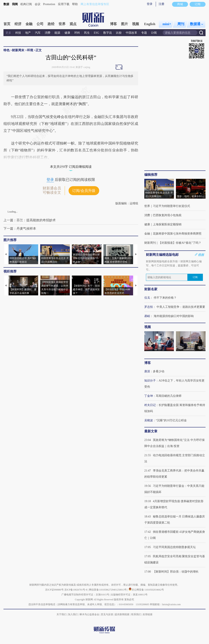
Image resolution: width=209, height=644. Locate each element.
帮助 (75, 4)
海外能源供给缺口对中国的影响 (174, 316)
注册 (161, 4)
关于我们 (61, 614)
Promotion (49, 4)
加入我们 (73, 614)
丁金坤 (149, 396)
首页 (7, 24)
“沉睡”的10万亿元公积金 (171, 420)
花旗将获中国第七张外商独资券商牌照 (177, 234)
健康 (67, 33)
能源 (58, 33)
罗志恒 (149, 307)
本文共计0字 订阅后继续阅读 (71, 167)
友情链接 (148, 614)
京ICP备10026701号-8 (76, 590)
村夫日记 (150, 405)
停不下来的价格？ (165, 298)
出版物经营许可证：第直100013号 (129, 595)
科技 (18, 33)
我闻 (15, 4)
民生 (87, 33)
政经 (51, 24)
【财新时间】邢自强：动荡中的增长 (176, 572)
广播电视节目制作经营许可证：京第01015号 (85, 595)
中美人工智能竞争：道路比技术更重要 (181, 307)
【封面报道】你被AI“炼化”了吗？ (180, 243)
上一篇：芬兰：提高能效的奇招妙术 (30, 220)
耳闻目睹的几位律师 (169, 396)
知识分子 (150, 381)
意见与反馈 (107, 614)
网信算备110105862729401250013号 (108, 590)
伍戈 (147, 298)
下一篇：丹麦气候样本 (20, 229)
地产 (28, 33)
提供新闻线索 (122, 614)
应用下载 (64, 4)
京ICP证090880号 (54, 590)
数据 (6, 4)
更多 (8, 33)
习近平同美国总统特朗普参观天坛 (174, 547)
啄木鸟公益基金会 (90, 614)
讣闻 (154, 33)
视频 (136, 24)
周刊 (181, 24)
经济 (18, 24)
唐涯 (147, 371)
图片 (125, 24)
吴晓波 (149, 420)
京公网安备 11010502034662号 (146, 590)
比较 (119, 33)
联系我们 (136, 614)
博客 (113, 24)
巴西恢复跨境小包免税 (167, 215)
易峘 (147, 316)
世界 (62, 24)
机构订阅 (26, 4)
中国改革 (131, 33)
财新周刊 (150, 243)
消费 (48, 33)
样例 (201, 255)
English (150, 24)
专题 (144, 33)
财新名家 (151, 289)
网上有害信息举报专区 (95, 4)
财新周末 (18, 50)
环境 (30, 50)
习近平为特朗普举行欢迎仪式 (171, 206)
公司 (40, 24)
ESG (97, 33)
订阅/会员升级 (84, 191)
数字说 (108, 33)
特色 (7, 50)
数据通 (197, 24)
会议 (38, 4)
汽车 (38, 33)
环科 (77, 33)
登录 (150, 4)
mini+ (167, 24)
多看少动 (159, 371)
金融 (29, 24)
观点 (73, 24)
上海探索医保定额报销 (167, 224)
